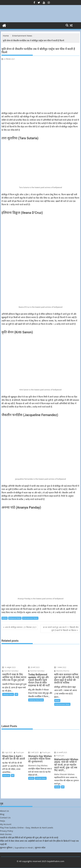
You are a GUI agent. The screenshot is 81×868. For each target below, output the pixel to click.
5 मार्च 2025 (33, 752)
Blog (2, 814)
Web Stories (6, 834)
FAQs (2, 821)
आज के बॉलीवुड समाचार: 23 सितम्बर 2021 (21, 627)
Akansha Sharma (62, 671)
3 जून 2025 (7, 752)
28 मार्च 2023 (34, 667)
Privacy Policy (7, 831)
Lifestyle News (8, 694)
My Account (6, 824)
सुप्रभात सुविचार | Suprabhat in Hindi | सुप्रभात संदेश (23, 848)
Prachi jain (19, 752)
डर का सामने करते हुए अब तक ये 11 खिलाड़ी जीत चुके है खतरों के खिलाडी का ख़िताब (61, 629)
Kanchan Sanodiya (10, 671)
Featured (6, 775)
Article (5, 618)
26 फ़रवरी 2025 (61, 752)
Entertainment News (30, 618)
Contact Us (5, 818)
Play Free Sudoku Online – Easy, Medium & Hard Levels (27, 828)
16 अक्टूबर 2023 (9, 667)
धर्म (16, 694)
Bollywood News (15, 618)
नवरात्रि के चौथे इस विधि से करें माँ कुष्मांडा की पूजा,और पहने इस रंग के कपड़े (29, 838)
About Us (4, 811)
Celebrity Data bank (36, 700)
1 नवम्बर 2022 (60, 667)
